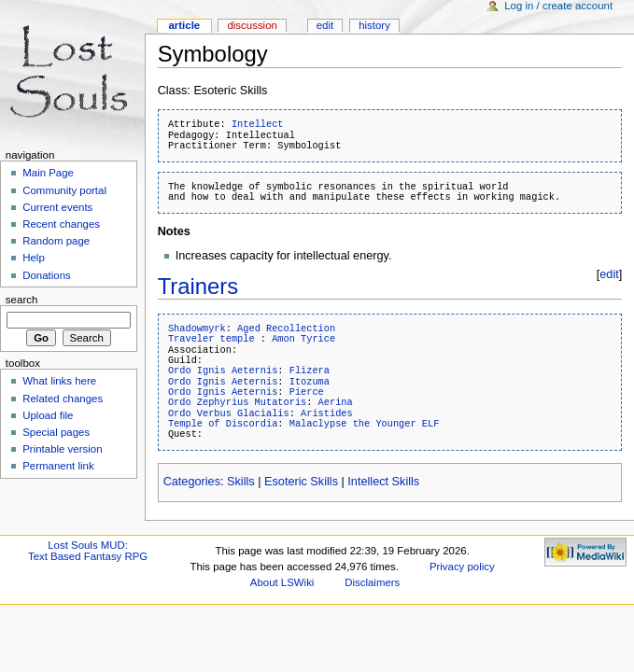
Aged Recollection (286, 329)
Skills (241, 482)
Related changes (63, 399)
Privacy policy (462, 567)
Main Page (48, 173)
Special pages (56, 432)
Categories (192, 482)
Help (34, 258)
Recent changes (61, 224)
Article (184, 25)
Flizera (310, 371)
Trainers (198, 286)
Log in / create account (558, 6)
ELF (431, 424)
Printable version (62, 449)
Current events (57, 207)
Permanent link (58, 466)
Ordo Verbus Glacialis (229, 413)
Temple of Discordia (223, 424)
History (374, 25)
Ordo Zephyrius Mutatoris (237, 402)
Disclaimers (372, 582)
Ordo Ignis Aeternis (223, 371)
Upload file (48, 415)
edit (609, 274)
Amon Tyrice (303, 339)
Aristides (327, 413)
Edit (325, 25)
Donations (47, 275)
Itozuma (310, 382)
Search (22, 300)
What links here (59, 381)
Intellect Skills (383, 482)
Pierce (307, 392)
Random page (56, 241)
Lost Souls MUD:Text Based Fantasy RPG (88, 551)
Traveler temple (211, 339)
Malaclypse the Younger (353, 424)
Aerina (336, 402)
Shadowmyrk (197, 329)
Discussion (252, 25)
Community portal (64, 190)
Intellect (258, 124)
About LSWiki (282, 582)
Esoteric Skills (301, 482)
